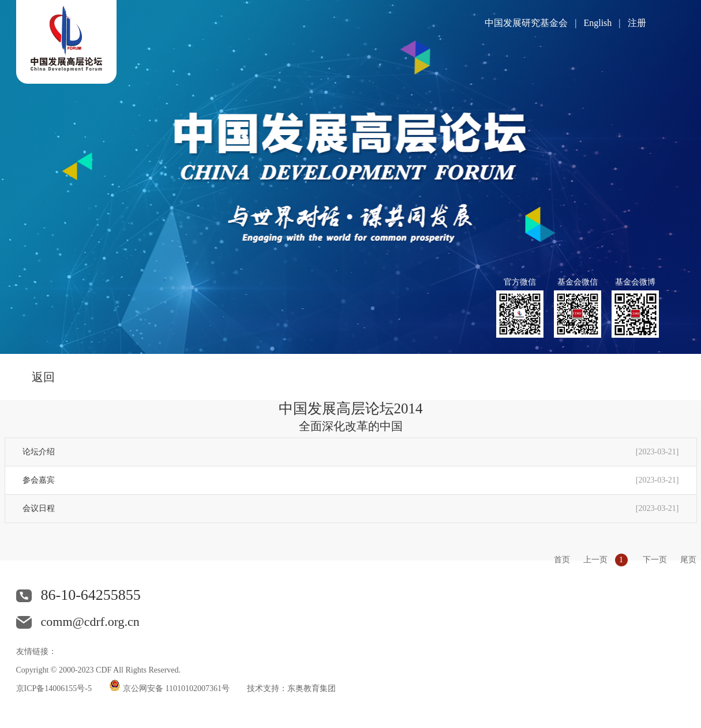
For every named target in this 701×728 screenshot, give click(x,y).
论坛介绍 (39, 452)
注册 (637, 23)
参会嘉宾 (39, 480)
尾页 (688, 560)
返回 (43, 377)
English (597, 23)
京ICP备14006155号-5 (54, 688)
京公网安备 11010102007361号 (176, 688)
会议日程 (39, 508)
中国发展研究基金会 (526, 23)
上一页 (595, 560)
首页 (562, 560)
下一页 (655, 560)
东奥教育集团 (312, 688)
